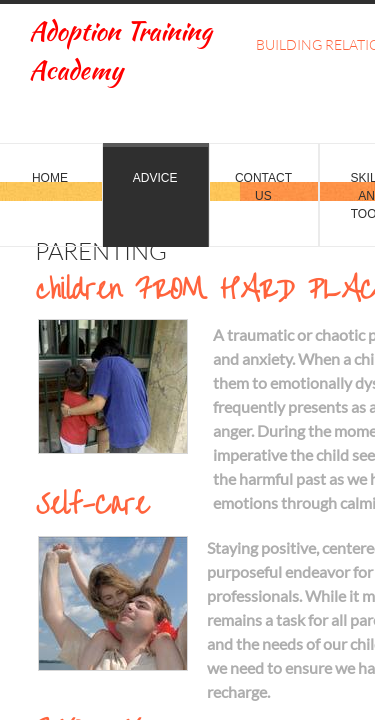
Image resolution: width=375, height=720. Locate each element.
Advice (155, 178)
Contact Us (263, 187)
